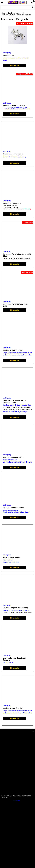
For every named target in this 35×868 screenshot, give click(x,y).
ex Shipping (7, 53)
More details (15, 66)
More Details (16, 800)
